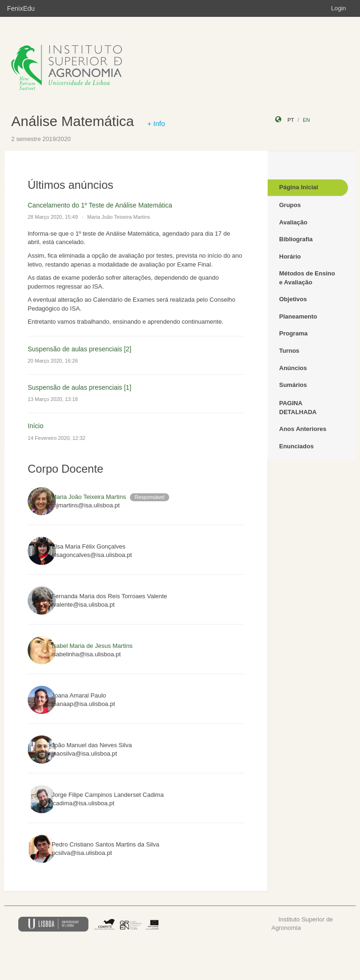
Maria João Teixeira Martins (89, 497)
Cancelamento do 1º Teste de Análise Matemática (100, 205)
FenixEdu (21, 8)
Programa (294, 333)
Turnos (289, 351)
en (306, 120)
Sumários (293, 385)
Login (338, 8)
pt (291, 120)
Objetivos (293, 299)
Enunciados (297, 446)
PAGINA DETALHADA (298, 408)
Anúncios (293, 368)
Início (35, 426)
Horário (290, 256)
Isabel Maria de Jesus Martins (92, 646)
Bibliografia (296, 239)
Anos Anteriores (303, 429)
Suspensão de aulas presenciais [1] (79, 387)
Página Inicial (299, 187)
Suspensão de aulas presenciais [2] (79, 349)
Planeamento (298, 316)
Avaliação (293, 222)
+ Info (156, 123)
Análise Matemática (73, 121)
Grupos (290, 205)
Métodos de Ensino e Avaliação (307, 278)
